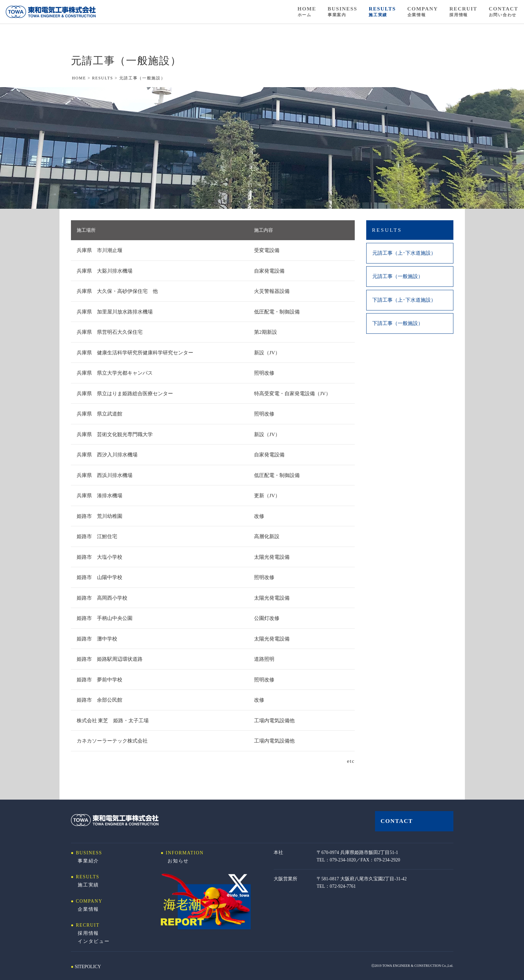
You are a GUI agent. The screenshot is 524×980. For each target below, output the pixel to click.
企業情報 (88, 909)
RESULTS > (105, 78)
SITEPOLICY (88, 967)
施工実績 (88, 885)
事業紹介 (88, 861)
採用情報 (88, 933)
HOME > (82, 78)
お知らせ (178, 861)
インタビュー (94, 941)
